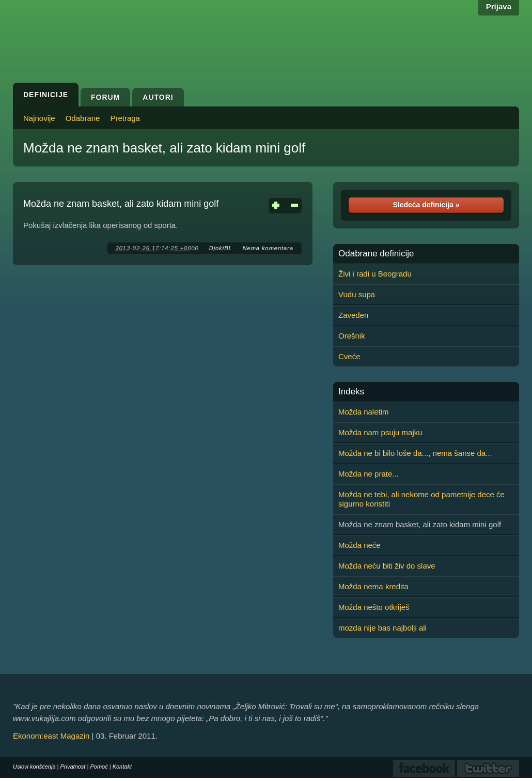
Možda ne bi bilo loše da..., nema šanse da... (415, 453)
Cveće (349, 356)
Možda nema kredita (373, 586)
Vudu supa (357, 294)
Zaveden (353, 315)
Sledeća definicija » (426, 205)
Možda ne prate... (369, 474)
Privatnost (73, 767)
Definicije (46, 95)
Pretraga (125, 118)
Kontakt (122, 767)
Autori (158, 97)
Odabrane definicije (376, 254)
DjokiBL (221, 248)
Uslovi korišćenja (34, 767)
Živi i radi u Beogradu (375, 274)
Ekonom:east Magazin (51, 736)
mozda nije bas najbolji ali (382, 628)
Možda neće (359, 545)
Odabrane (83, 118)
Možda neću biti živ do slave (387, 566)
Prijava (499, 6)
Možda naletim (364, 412)
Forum (105, 97)
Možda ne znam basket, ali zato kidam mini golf (164, 148)
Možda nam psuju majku (380, 432)
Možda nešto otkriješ (374, 607)
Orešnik (352, 336)
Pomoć (99, 767)
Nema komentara (268, 248)
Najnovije (39, 118)
